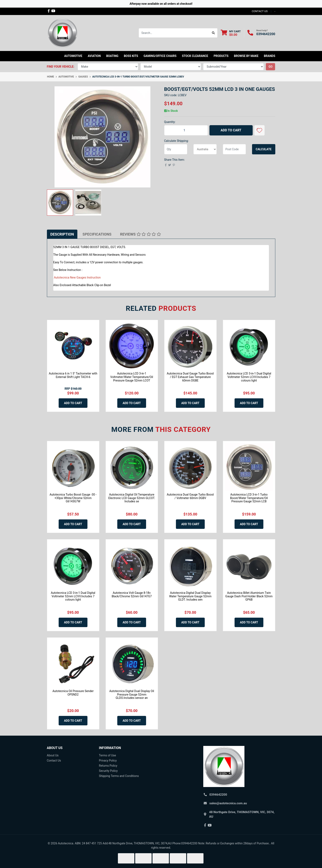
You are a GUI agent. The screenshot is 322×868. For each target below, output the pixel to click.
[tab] (62, 234)
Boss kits (131, 56)
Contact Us (54, 761)
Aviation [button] (94, 56)
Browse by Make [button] (246, 56)
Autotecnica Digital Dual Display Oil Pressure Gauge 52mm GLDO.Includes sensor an (132, 695)
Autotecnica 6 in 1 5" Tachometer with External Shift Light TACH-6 (73, 375)
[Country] (205, 149)
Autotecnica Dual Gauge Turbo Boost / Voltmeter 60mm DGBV (190, 496)
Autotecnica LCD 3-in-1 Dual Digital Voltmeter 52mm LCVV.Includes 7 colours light (249, 377)
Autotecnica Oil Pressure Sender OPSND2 (73, 693)
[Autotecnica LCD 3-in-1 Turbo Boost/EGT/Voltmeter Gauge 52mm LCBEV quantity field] (186, 130)
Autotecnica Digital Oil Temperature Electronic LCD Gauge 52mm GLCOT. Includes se (132, 498)
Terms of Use (108, 755)
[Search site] (213, 33)
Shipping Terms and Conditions (119, 776)
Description (62, 234)
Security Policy (108, 771)
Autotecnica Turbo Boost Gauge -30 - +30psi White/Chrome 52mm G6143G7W (73, 498)
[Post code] (234, 149)
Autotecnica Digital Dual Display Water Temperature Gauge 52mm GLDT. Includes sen (190, 596)
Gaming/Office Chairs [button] (160, 56)
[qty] (176, 149)
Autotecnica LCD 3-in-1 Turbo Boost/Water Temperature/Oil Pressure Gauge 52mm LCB (249, 498)
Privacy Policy (108, 761)
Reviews (141, 234)
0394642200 (266, 34)
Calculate (264, 149)
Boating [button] (112, 56)
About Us (53, 755)
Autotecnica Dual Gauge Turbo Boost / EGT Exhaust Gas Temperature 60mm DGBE (190, 377)
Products (221, 56)
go (270, 67)
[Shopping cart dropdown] (231, 33)
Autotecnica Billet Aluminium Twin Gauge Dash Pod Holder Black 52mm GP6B (249, 596)
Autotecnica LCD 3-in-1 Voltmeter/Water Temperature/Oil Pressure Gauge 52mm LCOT (132, 377)
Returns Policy (108, 766)
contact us (260, 11)
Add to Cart (231, 130)
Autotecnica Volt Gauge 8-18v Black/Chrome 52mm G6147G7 (132, 595)
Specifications (97, 234)
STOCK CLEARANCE (195, 56)
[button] (259, 130)
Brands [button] (270, 56)
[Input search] (174, 33)
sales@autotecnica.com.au (228, 803)
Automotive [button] (73, 56)
